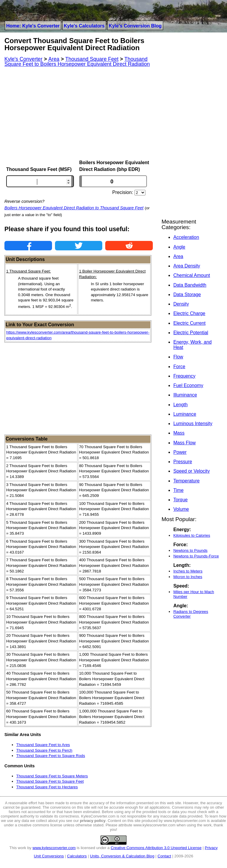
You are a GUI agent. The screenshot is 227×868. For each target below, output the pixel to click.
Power (180, 452)
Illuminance (185, 395)
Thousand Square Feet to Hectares (47, 787)
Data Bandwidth (190, 285)
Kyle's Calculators (84, 26)
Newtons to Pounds (190, 550)
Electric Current (189, 323)
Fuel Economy (188, 385)
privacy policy (93, 821)
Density (181, 304)
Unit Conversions (49, 856)
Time (178, 490)
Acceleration (186, 237)
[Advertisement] (79, 113)
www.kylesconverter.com (54, 848)
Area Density (187, 266)
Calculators (77, 856)
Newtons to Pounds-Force (196, 556)
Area (178, 256)
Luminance (185, 414)
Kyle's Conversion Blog (135, 26)
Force (179, 367)
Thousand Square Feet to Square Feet (50, 781)
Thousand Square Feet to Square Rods (51, 756)
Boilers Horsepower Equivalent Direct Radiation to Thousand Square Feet (74, 208)
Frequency (184, 376)
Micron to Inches (188, 577)
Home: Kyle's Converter (33, 26)
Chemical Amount (192, 275)
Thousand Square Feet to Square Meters (52, 776)
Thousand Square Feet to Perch (44, 750)
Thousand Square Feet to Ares (43, 745)
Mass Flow (184, 443)
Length (180, 405)
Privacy (211, 848)
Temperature (186, 481)
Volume (181, 509)
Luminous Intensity (193, 424)
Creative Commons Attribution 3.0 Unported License (156, 848)
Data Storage (187, 294)
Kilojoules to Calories (192, 535)
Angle (179, 247)
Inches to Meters (188, 571)
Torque (180, 500)
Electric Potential (191, 333)
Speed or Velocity (191, 471)
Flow (178, 357)
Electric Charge (189, 313)
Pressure (183, 462)
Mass (179, 433)
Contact (164, 856)
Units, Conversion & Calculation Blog (122, 856)
